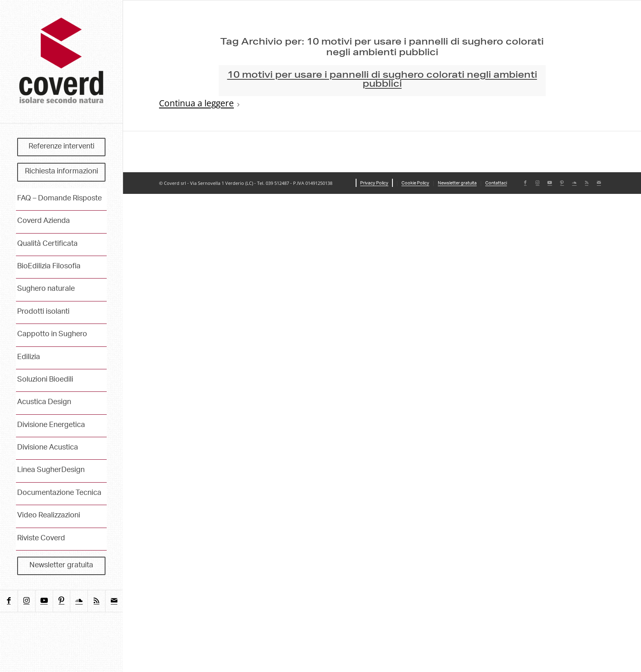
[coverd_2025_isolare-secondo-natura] (61, 62)
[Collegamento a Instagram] (26, 601)
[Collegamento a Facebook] (9, 601)
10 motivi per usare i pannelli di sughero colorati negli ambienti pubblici (382, 80)
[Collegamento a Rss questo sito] (96, 601)
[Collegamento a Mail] (114, 601)
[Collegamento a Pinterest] (62, 601)
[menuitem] (61, 147)
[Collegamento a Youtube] (44, 601)
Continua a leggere (200, 103)
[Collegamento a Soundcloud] (79, 601)
